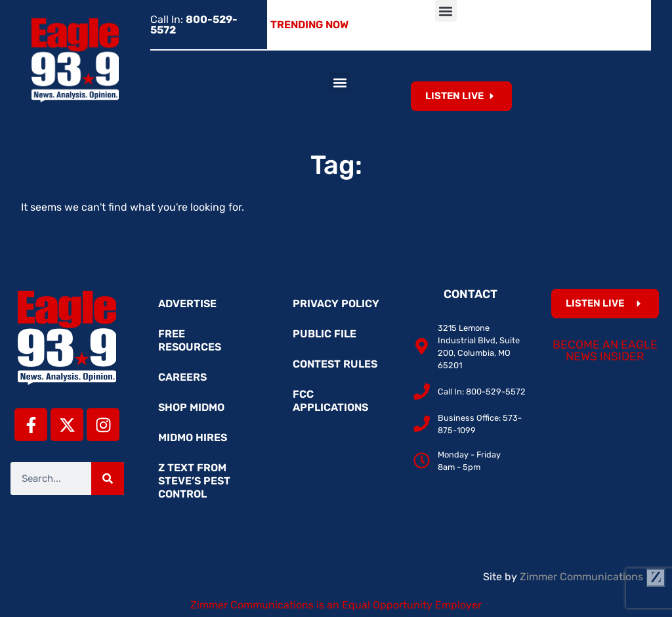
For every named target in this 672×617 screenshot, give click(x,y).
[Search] (108, 479)
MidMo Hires (193, 437)
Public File (325, 334)
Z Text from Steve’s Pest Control (194, 481)
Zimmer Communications (593, 577)
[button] (446, 11)
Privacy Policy (336, 304)
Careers (182, 377)
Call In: (194, 25)
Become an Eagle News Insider (605, 351)
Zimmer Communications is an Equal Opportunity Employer (336, 605)
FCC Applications (330, 401)
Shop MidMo (191, 407)
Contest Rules (335, 364)
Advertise (187, 304)
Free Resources (190, 340)
